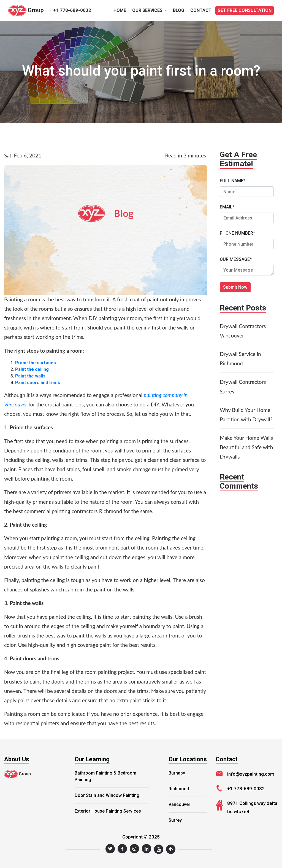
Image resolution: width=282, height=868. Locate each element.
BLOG (179, 10)
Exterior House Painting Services (108, 811)
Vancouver (179, 804)
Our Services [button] (148, 10)
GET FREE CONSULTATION (245, 10)
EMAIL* (227, 207)
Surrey (175, 820)
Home (120, 10)
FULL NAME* (233, 181)
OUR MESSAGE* (236, 259)
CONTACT (201, 10)
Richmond (179, 789)
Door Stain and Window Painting (107, 795)
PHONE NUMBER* (237, 233)
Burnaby (177, 773)
